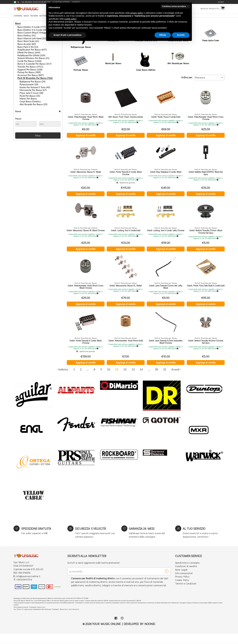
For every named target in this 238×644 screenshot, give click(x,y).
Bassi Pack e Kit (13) (25, 45)
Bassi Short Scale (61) (26, 40)
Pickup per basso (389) (27, 68)
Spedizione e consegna (187, 573)
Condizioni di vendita (186, 576)
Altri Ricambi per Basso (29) (31, 97)
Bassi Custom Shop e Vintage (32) (31, 32)
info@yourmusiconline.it (28, 586)
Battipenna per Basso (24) (30, 77)
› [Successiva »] (181, 380)
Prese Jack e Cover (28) (29, 87)
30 (156, 380)
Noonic (150, 634)
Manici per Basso (26, 92)
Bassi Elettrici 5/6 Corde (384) (29, 29)
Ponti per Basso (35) (28, 90)
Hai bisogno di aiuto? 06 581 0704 (36, 2)
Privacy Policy (182, 587)
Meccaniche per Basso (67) (30, 85)
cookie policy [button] (70, 19)
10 (109, 380)
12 (125, 380)
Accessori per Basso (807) (28, 71)
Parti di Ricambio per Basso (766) (31, 73)
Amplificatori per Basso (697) (29, 48)
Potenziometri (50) (27, 79)
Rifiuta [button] (163, 35)
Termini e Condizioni (186, 594)
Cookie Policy (182, 590)
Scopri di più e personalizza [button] (67, 35)
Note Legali (181, 580)
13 (133, 380)
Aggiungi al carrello (86, 135)
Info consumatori (184, 583)
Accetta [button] (181, 35)
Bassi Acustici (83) (25, 42)
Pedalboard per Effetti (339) (28, 53)
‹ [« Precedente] (57, 380)
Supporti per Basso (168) (27, 66)
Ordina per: (187, 77)
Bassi (17, 24)
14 (141, 380)
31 (165, 380)
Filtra (38, 128)
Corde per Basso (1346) (27, 58)
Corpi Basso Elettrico (28, 95)
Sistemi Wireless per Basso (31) (30, 55)
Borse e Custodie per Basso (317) (31, 60)
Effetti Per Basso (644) (26, 50)
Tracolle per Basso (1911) (27, 63)
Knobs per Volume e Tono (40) (32, 82)
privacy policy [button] (137, 13)
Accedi (221, 2)
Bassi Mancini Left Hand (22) (29, 37)
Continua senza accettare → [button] (175, 6)
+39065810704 (24, 590)
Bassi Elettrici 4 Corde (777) (28, 27)
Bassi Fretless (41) (24, 35)
